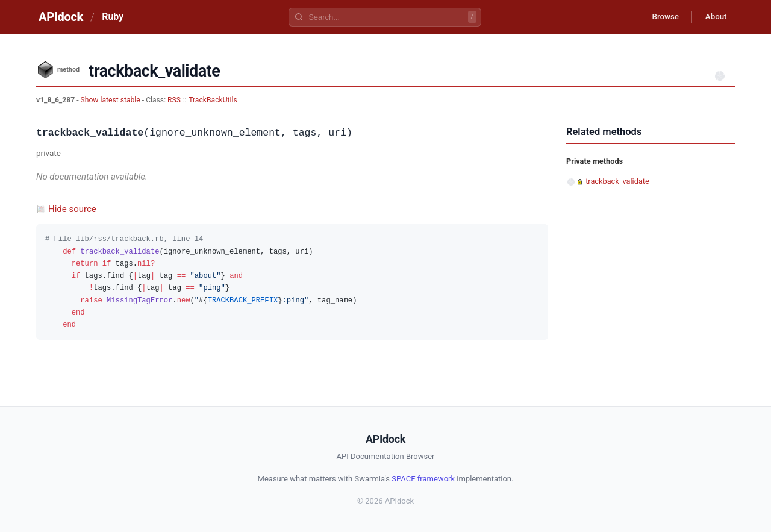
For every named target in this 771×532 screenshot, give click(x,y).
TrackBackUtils (213, 100)
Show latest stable (111, 100)
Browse (659, 17)
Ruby (113, 17)
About (714, 17)
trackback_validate (617, 181)
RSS (174, 100)
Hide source (72, 209)
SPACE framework (423, 479)
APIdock (61, 17)
